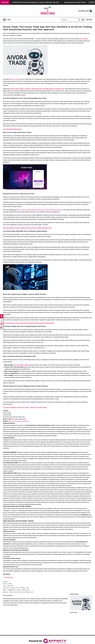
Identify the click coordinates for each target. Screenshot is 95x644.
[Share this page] (89, 20)
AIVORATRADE (9, 577)
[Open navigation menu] (7, 20)
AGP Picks (5, 2)
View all (91, 2)
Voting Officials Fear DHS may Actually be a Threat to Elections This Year (40, 2)
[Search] (69, 20)
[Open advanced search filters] (83, 20)
